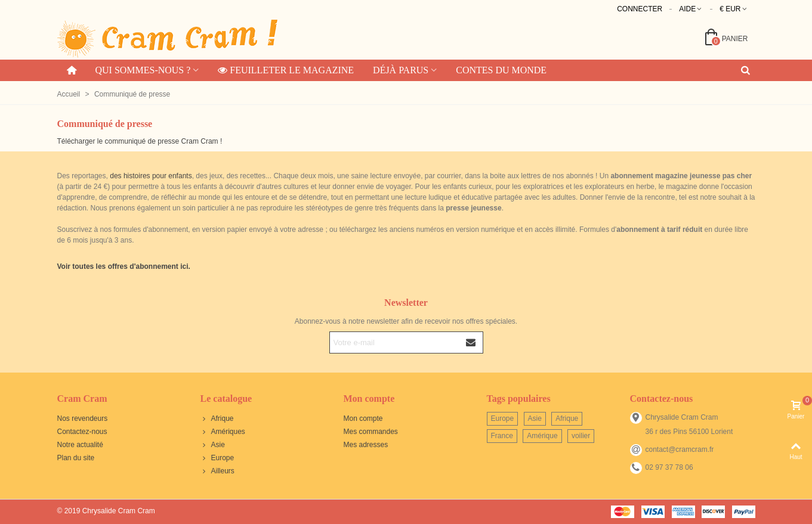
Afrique (217, 418)
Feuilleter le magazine (286, 70)
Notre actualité (80, 445)
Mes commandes (371, 432)
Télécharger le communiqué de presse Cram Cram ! (140, 141)
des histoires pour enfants (151, 176)
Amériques (223, 432)
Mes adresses (366, 445)
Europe (217, 458)
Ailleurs (217, 471)
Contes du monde (501, 70)
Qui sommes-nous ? (143, 70)
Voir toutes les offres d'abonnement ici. (124, 266)
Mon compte (363, 418)
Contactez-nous (82, 432)
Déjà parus (401, 70)
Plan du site (76, 458)
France (502, 436)
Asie (213, 445)
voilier (581, 436)
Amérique (542, 436)
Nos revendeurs (83, 418)
